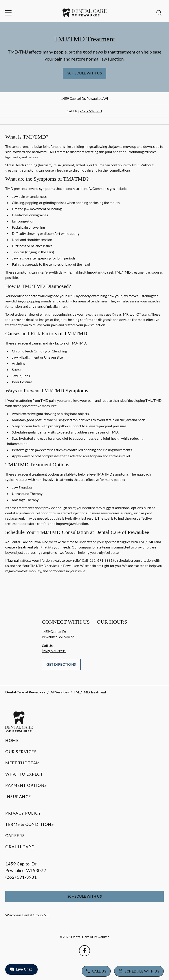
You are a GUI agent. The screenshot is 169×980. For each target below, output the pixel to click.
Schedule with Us (85, 73)
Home (12, 740)
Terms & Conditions (30, 824)
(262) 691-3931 (90, 111)
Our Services (21, 752)
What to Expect (24, 774)
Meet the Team (23, 763)
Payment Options (26, 785)
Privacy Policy (23, 813)
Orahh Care (20, 847)
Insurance (18, 797)
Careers (15, 836)
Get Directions (61, 664)
